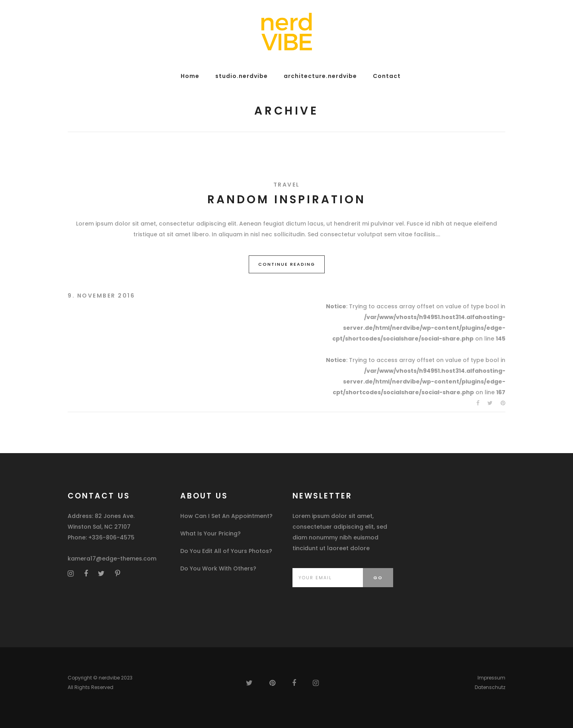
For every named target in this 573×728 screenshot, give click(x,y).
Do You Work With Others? (218, 568)
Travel (287, 185)
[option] (286, 159)
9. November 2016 (101, 296)
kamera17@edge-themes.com (112, 559)
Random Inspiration (286, 200)
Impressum (491, 678)
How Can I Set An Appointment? (226, 516)
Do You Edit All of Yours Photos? (226, 551)
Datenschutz (490, 687)
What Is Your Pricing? (210, 533)
